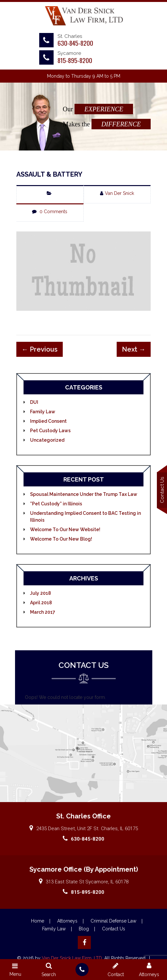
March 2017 (41, 614)
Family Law (41, 413)
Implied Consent (47, 423)
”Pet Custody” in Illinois (55, 505)
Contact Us (114, 931)
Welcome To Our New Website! (64, 531)
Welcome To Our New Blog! (60, 541)
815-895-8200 (75, 60)
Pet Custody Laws (49, 432)
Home (38, 923)
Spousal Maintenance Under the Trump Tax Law (82, 496)
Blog (84, 931)
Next (135, 351)
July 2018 (39, 595)
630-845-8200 (75, 43)
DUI (33, 404)
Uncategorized (46, 442)
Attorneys (67, 923)
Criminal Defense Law (113, 923)
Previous (38, 351)
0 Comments (53, 212)
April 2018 (40, 604)
